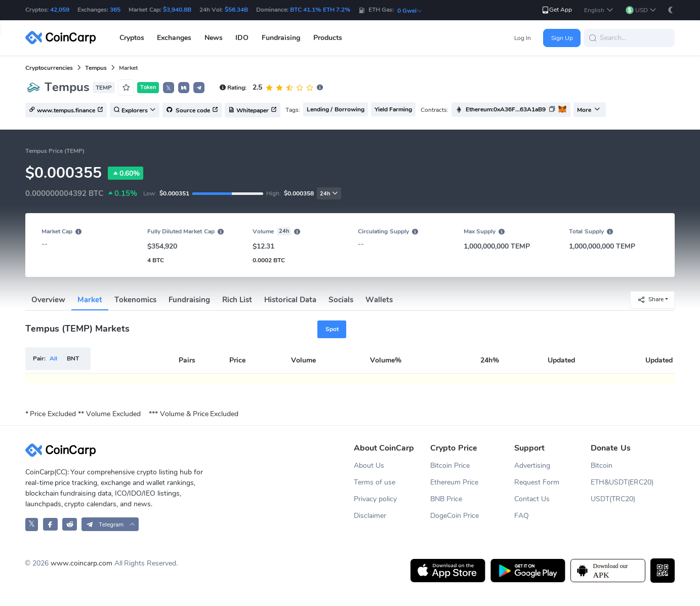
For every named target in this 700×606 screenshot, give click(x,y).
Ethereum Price (454, 482)
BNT (73, 358)
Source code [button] (192, 110)
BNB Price (446, 499)
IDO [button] (242, 38)
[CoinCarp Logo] (63, 38)
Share (650, 299)
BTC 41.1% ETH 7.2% (320, 10)
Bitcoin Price (450, 466)
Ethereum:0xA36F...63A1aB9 (506, 109)
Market (90, 300)
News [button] (214, 38)
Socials (341, 300)
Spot (332, 329)
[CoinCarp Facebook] (50, 524)
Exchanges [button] (174, 38)
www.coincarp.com (81, 563)
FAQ (522, 516)
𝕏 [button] (169, 88)
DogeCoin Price (455, 516)
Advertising (532, 466)
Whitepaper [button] (253, 110)
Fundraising (189, 300)
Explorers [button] (135, 110)
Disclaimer (370, 516)
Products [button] (328, 38)
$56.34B (236, 10)
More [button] (589, 110)
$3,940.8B (177, 10)
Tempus (96, 68)
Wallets (379, 300)
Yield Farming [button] (393, 109)
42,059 (60, 10)
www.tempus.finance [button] (66, 110)
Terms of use (375, 482)
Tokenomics (135, 300)
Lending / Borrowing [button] (336, 109)
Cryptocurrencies (49, 68)
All (53, 358)
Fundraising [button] (281, 38)
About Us (369, 466)
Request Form (537, 482)
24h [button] (329, 194)
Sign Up (562, 38)
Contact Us (532, 499)
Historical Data (290, 300)
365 (115, 10)
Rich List (237, 300)
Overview (48, 300)
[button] (599, 10)
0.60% (126, 173)
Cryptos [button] (132, 38)
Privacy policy (375, 499)
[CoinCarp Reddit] (70, 524)
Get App (557, 10)
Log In (523, 38)
